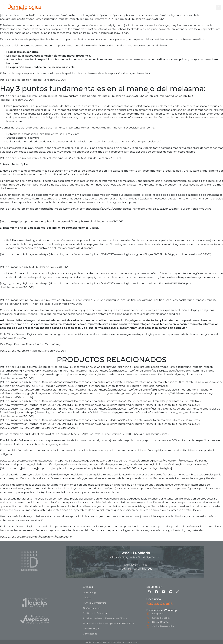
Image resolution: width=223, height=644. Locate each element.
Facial (158, 6)
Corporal (146, 6)
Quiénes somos (92, 608)
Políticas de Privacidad (96, 613)
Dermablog (89, 593)
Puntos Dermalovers (94, 603)
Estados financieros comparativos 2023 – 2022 (108, 623)
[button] (219, 8)
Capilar (194, 6)
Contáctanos (90, 633)
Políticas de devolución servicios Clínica (105, 618)
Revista (87, 598)
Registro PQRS (91, 628)
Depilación (130, 6)
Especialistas (132, 9)
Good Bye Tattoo (175, 6)
